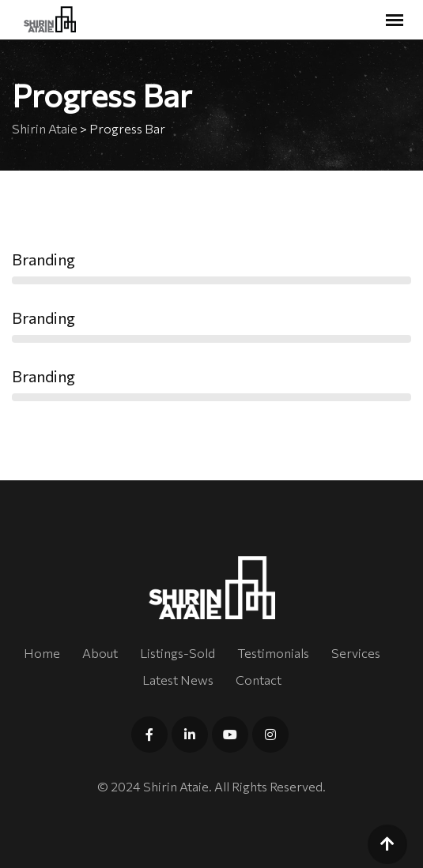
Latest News (178, 680)
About (100, 653)
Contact (259, 680)
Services (356, 653)
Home (42, 653)
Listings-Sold (178, 653)
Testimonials (273, 653)
